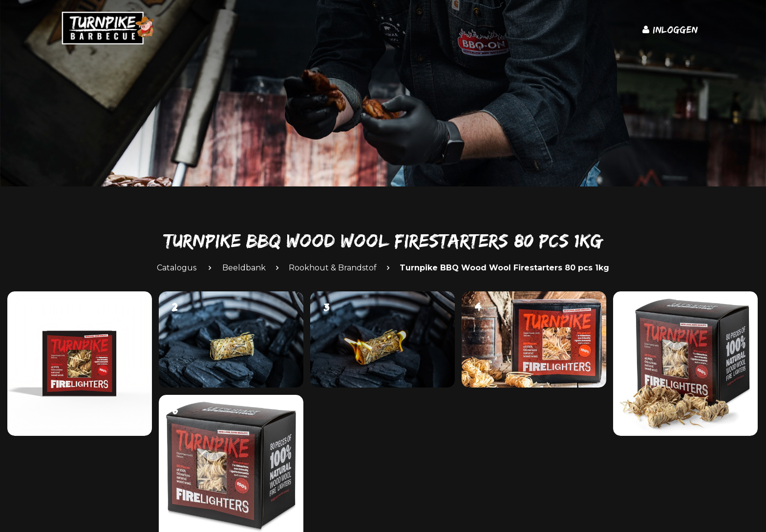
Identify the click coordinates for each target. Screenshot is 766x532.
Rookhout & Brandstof (333, 268)
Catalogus (177, 268)
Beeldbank (244, 268)
